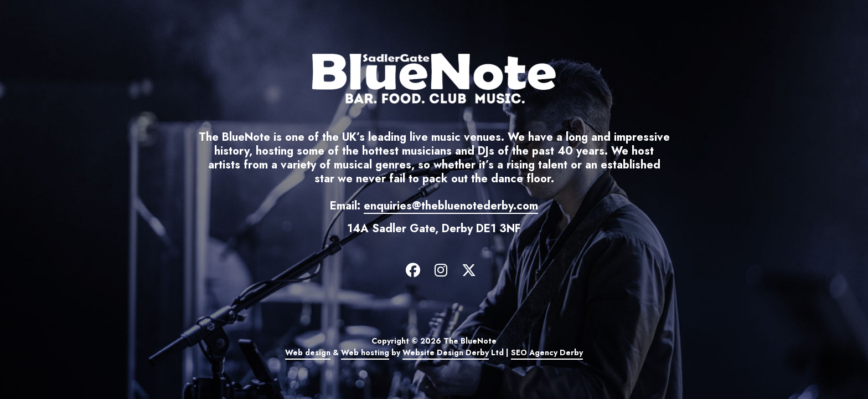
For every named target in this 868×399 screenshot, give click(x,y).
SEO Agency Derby (547, 352)
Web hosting (365, 352)
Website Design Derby (446, 352)
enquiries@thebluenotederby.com (451, 206)
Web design (308, 352)
